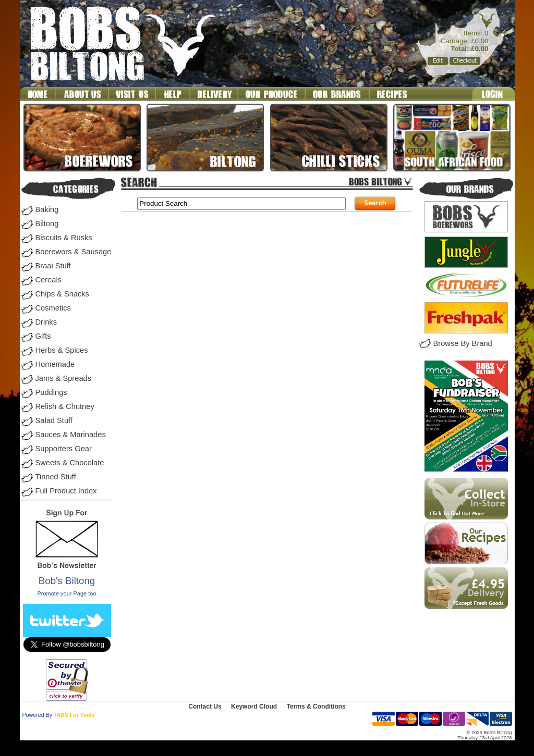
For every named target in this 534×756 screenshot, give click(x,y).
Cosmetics (53, 308)
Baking (47, 209)
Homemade (55, 364)
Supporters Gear (64, 449)
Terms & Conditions (316, 707)
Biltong (47, 224)
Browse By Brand (463, 343)
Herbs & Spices (62, 350)
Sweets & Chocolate (70, 463)
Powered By (37, 715)
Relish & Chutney (65, 406)
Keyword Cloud (254, 707)
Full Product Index (66, 491)
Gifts (43, 336)
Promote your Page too (66, 593)
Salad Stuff (54, 420)
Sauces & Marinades (71, 435)
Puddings (51, 392)
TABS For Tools (74, 715)
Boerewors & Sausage (74, 252)
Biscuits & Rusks (64, 238)
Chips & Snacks (62, 294)
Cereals (49, 280)
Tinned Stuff (56, 477)
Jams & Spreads (64, 378)
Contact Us (205, 707)
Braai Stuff (53, 266)
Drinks (46, 322)
